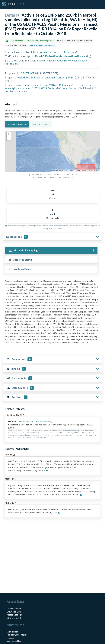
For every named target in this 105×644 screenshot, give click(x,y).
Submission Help (14, 641)
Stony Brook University (63, 52)
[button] (101, 4)
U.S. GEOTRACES (26, 73)
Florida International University (72, 56)
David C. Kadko (44, 56)
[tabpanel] (52, 313)
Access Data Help (15, 615)
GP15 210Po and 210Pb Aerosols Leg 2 (35, 421)
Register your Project (17, 635)
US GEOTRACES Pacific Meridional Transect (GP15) (45, 77)
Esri (67, 170)
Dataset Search (14, 609)
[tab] (51, 250)
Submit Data (12, 632)
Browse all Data (14, 612)
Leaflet (54, 170)
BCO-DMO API (14, 618)
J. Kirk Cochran (40, 52)
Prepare (10, 638)
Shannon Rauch (45, 60)
